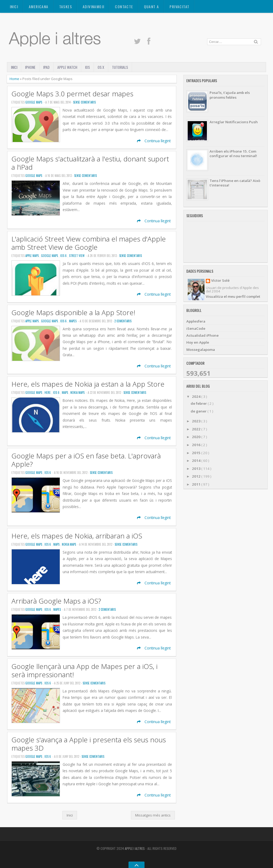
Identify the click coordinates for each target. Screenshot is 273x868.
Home (15, 79)
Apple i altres (135, 848)
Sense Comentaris (84, 102)
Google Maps (34, 102)
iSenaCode (196, 328)
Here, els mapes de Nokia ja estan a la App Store (88, 384)
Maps (65, 393)
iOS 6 (64, 256)
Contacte (124, 7)
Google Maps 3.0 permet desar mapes (72, 94)
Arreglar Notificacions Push (234, 122)
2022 (197, 429)
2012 (197, 476)
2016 (197, 445)
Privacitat (179, 7)
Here (48, 393)
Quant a (152, 7)
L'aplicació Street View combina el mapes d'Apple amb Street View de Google (89, 243)
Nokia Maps (78, 393)
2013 (197, 469)
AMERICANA (39, 7)
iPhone (30, 67)
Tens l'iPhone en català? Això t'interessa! (235, 183)
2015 (197, 453)
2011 (197, 484)
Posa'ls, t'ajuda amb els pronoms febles (230, 95)
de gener (199, 411)
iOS (87, 67)
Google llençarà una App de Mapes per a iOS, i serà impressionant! (85, 671)
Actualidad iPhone (202, 335)
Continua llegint (154, 141)
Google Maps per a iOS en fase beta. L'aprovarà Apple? (86, 460)
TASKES (66, 7)
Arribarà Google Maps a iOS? (56, 601)
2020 (197, 437)
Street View (77, 256)
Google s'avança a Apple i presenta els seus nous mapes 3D (89, 744)
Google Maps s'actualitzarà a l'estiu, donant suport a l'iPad (90, 163)
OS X (101, 67)
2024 (197, 397)
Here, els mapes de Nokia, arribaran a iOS (77, 536)
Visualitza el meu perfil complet (233, 296)
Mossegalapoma (201, 350)
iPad (46, 67)
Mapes (73, 321)
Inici (14, 7)
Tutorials (120, 67)
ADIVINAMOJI (93, 7)
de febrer (199, 403)
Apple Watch (67, 67)
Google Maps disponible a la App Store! (73, 313)
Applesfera (196, 321)
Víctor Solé (220, 281)
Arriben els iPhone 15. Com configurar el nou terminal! (233, 154)
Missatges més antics (153, 815)
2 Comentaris (123, 321)
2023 (197, 421)
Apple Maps (32, 256)
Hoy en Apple (198, 342)
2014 (197, 461)
